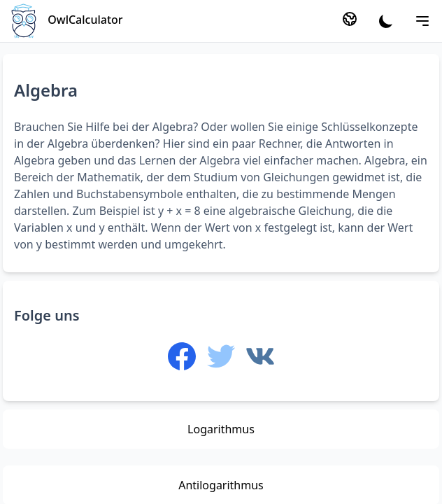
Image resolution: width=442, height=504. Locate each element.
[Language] (350, 19)
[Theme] (386, 21)
